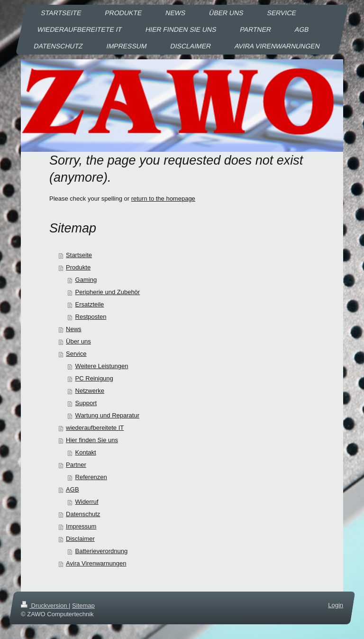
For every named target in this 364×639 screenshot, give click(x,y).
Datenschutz (83, 514)
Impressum (81, 526)
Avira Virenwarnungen (96, 563)
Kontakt (86, 452)
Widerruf (87, 502)
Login (336, 605)
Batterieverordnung (102, 551)
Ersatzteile (90, 304)
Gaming (86, 280)
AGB (72, 489)
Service (76, 354)
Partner (76, 465)
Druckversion (45, 606)
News (74, 329)
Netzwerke (90, 391)
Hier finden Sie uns (92, 440)
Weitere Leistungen (102, 366)
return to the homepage (163, 199)
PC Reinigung (94, 378)
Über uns (78, 341)
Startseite (79, 255)
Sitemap (83, 606)
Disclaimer (80, 539)
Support (86, 403)
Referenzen (91, 477)
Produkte (78, 267)
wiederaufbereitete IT (95, 428)
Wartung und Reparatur (107, 415)
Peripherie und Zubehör (108, 292)
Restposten (91, 317)
